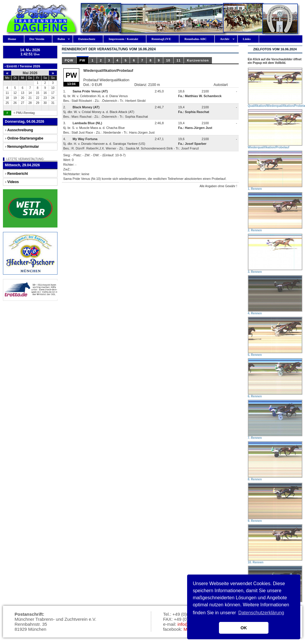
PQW (69, 60)
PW (83, 60)
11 (179, 60)
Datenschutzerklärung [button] (261, 613)
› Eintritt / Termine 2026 (23, 66)
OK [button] (244, 628)
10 (168, 60)
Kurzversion (198, 60)
